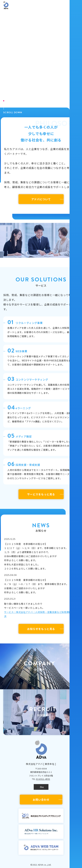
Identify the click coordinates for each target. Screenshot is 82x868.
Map (42, 787)
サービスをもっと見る (41, 494)
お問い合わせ (41, 800)
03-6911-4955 (43, 779)
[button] (39, 666)
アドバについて (41, 199)
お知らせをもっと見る (41, 629)
